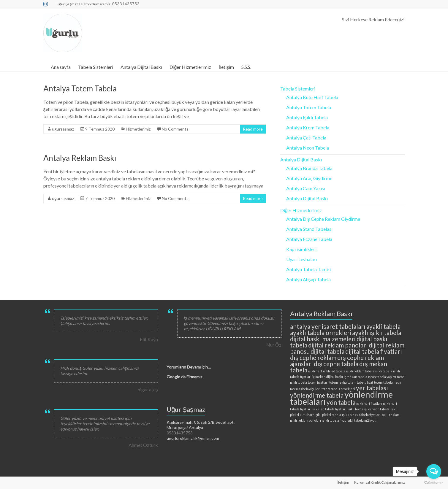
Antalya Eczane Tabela (309, 239)
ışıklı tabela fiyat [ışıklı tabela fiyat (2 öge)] (334, 420)
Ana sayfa (61, 67)
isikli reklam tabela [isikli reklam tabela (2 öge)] (360, 371)
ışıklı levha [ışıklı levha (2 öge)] (355, 409)
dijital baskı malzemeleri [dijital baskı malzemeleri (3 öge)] (323, 339)
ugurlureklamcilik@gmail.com (193, 438)
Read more (253, 129)
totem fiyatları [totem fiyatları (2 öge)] (318, 382)
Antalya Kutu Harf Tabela (312, 97)
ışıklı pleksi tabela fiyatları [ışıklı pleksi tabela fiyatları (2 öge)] (361, 415)
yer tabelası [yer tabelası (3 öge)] (372, 388)
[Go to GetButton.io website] (434, 483)
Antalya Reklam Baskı (80, 158)
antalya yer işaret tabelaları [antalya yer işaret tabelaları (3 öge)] (328, 326)
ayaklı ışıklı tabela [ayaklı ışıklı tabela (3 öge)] (377, 332)
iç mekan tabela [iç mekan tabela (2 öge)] (356, 377)
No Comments (175, 129)
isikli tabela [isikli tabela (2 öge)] (384, 371)
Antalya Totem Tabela (80, 88)
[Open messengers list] (434, 471)
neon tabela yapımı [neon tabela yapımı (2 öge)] (382, 377)
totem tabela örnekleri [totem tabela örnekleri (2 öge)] (338, 389)
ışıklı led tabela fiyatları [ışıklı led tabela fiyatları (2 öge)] (329, 409)
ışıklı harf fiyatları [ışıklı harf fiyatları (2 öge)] (369, 403)
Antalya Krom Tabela (308, 127)
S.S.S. (246, 67)
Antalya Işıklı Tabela (307, 117)
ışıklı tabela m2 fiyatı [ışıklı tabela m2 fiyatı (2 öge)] (362, 420)
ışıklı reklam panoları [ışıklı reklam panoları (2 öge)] (305, 420)
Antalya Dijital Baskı (141, 67)
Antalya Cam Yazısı (306, 188)
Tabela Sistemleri (96, 67)
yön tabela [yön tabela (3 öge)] (341, 402)
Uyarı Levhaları (301, 259)
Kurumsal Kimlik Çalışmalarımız (380, 482)
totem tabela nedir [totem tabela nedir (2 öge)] (388, 382)
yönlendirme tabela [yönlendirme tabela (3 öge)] (317, 395)
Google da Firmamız (184, 377)
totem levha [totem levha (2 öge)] (338, 382)
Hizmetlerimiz (138, 129)
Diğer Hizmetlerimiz (190, 67)
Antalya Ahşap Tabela (308, 279)
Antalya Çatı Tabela (306, 138)
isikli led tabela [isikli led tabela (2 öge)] (334, 371)
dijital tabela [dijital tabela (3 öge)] (327, 351)
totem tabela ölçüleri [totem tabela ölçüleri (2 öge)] (305, 389)
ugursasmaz (63, 129)
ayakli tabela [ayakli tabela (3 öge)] (383, 326)
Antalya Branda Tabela (309, 168)
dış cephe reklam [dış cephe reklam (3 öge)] (313, 357)
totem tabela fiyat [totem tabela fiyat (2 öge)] (360, 382)
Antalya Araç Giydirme (309, 178)
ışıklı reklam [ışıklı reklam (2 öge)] (391, 415)
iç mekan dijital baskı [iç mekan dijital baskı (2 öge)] (328, 377)
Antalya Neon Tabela (308, 148)
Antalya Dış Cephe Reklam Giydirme (323, 219)
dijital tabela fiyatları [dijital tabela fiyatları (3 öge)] (374, 351)
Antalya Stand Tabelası (309, 229)
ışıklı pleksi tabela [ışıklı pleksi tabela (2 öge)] (328, 415)
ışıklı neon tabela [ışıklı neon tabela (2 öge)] (377, 409)
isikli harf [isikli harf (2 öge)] (315, 371)
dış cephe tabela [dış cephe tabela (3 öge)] (336, 364)
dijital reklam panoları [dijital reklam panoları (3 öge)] (338, 345)
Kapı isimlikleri (301, 249)
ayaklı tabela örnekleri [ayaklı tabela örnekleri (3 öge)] (321, 332)
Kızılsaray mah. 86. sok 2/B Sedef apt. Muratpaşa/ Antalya (201, 425)
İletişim (226, 67)
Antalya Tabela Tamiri (308, 269)
